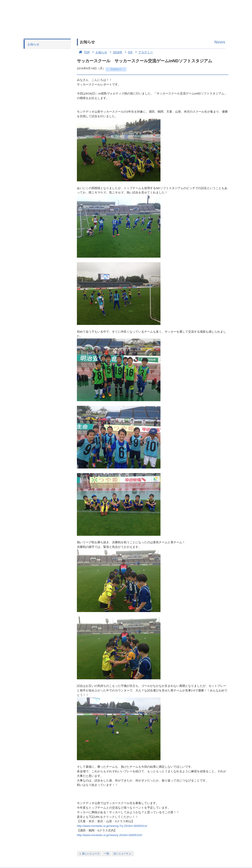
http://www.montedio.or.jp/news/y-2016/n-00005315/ (110, 835)
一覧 (107, 854)
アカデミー (143, 52)
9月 (128, 52)
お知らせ (33, 44)
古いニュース (122, 854)
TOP (83, 52)
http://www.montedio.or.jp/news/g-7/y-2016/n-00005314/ (112, 826)
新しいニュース (89, 854)
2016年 (115, 52)
